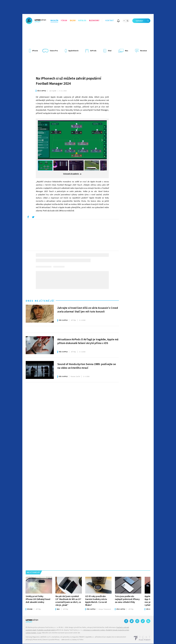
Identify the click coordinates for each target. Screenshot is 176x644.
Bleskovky (94, 21)
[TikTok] (143, 621)
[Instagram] (137, 621)
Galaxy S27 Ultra (78, 640)
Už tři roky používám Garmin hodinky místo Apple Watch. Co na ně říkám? (96, 601)
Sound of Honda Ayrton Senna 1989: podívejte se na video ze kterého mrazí (87, 366)
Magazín (54, 21)
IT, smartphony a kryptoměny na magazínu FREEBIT (67, 637)
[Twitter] (132, 621)
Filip (73, 320)
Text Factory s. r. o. (52, 627)
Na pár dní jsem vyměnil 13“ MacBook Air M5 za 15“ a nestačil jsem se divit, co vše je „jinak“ (68, 601)
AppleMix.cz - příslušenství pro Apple (98, 637)
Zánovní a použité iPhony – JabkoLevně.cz (57, 640)
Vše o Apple (42, 91)
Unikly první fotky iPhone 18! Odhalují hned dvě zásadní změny (38, 599)
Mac (58, 609)
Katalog (82, 21)
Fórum (64, 21)
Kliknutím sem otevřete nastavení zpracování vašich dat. (61, 633)
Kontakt (110, 21)
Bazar (73, 21)
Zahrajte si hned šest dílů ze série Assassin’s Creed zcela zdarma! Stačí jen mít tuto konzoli (88, 310)
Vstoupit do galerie (72, 174)
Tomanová (105, 609)
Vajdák (53, 91)
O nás (39, 633)
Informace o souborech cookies (94, 630)
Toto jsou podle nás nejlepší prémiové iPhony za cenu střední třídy (127, 599)
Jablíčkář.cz (44, 637)
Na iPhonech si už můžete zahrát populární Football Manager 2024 (68, 81)
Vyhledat (143, 21)
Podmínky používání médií (46, 630)
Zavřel (75, 377)
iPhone (30, 609)
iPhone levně (37, 640)
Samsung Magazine (32, 637)
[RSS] (148, 621)
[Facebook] (126, 621)
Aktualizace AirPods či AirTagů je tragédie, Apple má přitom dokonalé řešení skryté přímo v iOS (88, 341)
